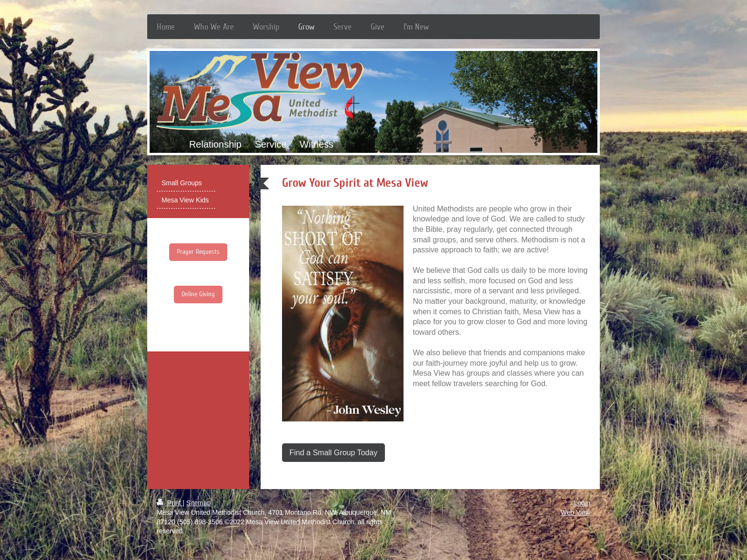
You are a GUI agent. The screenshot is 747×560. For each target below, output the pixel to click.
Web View (575, 512)
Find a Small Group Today (334, 453)
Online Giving (198, 294)
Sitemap (198, 503)
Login (582, 503)
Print (170, 503)
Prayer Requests (198, 252)
